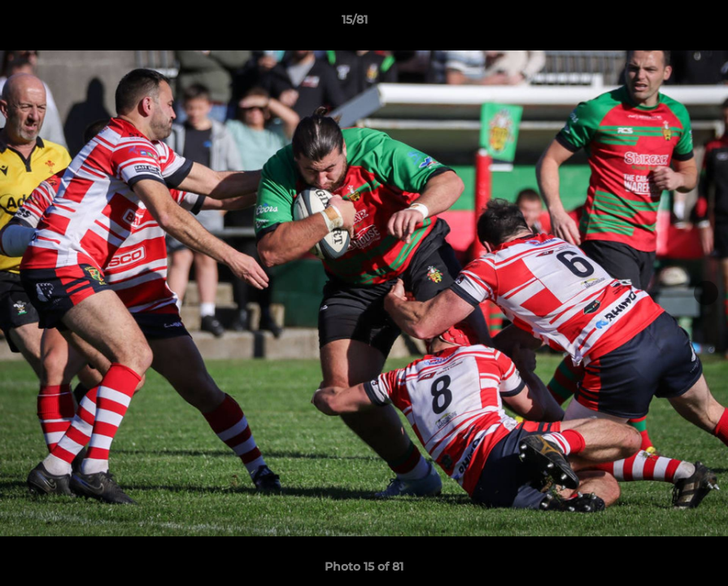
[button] (660, 24)
